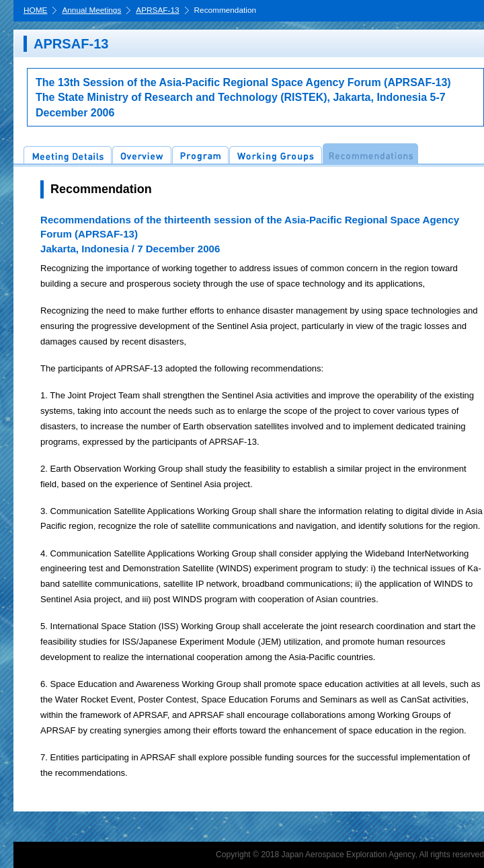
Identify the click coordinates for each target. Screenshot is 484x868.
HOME (35, 11)
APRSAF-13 (157, 11)
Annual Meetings (91, 11)
